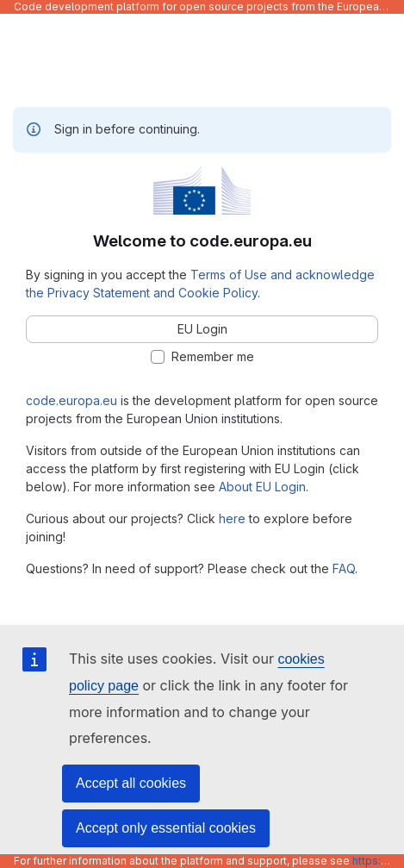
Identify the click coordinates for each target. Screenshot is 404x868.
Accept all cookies (131, 783)
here (232, 518)
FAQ (344, 568)
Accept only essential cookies (166, 828)
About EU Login (262, 487)
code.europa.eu (71, 400)
